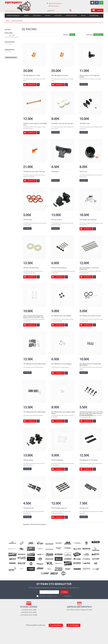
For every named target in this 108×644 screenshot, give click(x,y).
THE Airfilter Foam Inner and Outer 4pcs (62, 119)
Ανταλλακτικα (37, 16)
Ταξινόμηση (89, 35)
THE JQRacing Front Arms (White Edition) (35, 348)
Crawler (26, 16)
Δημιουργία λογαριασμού (55, 3)
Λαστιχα (83, 16)
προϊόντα (88, 10)
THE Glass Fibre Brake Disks (31, 256)
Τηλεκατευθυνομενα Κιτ (13, 16)
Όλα (72, 35)
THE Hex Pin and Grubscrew (59, 256)
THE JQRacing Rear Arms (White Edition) (34, 393)
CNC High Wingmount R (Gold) (60, 73)
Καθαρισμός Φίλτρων (11, 57)
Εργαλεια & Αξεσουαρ (71, 16)
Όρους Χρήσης (60, 573)
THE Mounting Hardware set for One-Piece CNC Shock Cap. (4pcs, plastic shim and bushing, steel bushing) (91, 395)
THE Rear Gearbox (28, 439)
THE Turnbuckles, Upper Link (59, 485)
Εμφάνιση (66, 35)
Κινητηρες (48, 16)
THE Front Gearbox (57, 210)
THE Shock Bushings (57, 439)
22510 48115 (57, 602)
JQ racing (9, 44)
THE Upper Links (84, 485)
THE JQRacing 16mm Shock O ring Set (90, 302)
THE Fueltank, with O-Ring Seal (88, 210)
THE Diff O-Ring (28, 210)
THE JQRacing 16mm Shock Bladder (61, 302)
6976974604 (74, 602)
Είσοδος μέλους (55, 6)
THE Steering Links (28, 485)
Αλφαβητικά (98, 35)
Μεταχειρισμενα (94, 16)
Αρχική (8, 21)
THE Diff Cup (83, 165)
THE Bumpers (55, 165)
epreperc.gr (12, 641)
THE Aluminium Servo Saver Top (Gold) (34, 165)
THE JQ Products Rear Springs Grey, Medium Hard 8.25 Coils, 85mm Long (33, 303)
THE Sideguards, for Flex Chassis (89, 439)
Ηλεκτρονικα (58, 16)
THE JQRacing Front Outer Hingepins (61, 348)
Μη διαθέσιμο (84, 82)
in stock (9, 52)
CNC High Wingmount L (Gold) (32, 73)
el (101, 3)
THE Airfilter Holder (85, 119)
